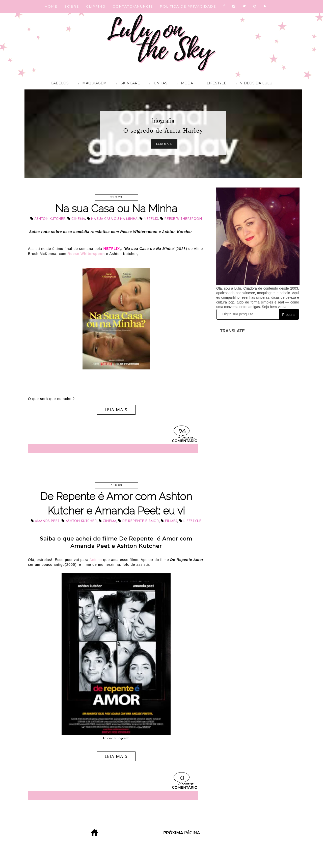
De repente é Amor (140, 521)
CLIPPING (96, 6)
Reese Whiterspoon (86, 254)
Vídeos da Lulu (253, 84)
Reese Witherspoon (183, 219)
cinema (78, 219)
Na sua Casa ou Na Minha (116, 209)
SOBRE (72, 6)
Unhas (157, 84)
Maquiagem (91, 84)
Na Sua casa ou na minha (114, 219)
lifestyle (192, 521)
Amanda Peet (47, 521)
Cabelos (57, 84)
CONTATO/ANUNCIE (133, 6)
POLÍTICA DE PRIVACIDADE (188, 6)
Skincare (127, 84)
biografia (163, 121)
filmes (171, 521)
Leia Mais (164, 144)
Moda (184, 84)
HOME (51, 6)
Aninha (96, 560)
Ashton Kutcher (50, 219)
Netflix (151, 219)
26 (182, 432)
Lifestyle (213, 84)
